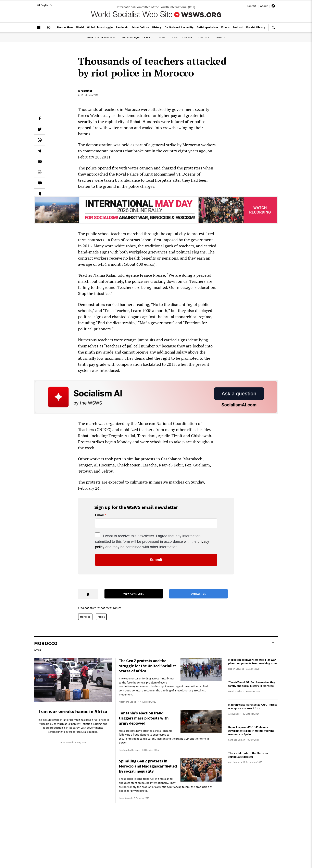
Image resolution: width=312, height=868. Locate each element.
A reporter (85, 91)
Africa (101, 617)
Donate (221, 37)
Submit (156, 560)
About (264, 6)
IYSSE (162, 37)
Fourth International (101, 37)
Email (99, 515)
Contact (252, 6)
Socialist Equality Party (137, 37)
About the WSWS (182, 37)
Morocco (85, 617)
